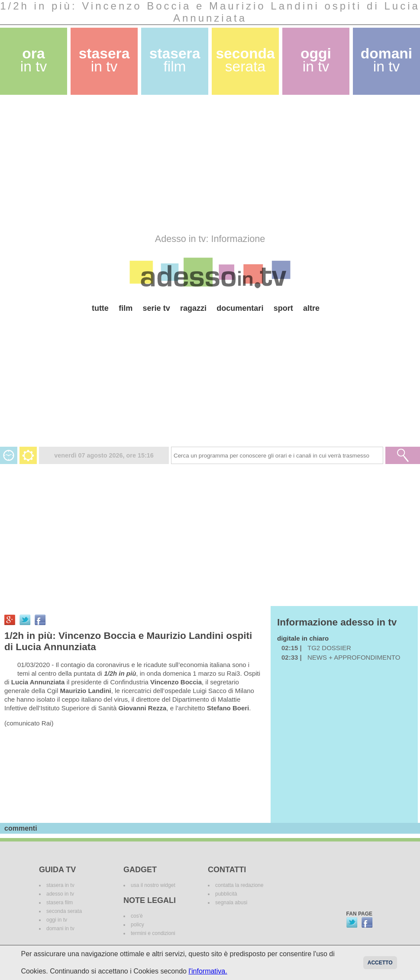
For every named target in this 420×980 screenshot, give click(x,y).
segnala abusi (231, 903)
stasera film (60, 903)
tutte (100, 308)
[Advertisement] (166, 164)
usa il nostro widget (153, 885)
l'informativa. (208, 971)
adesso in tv (60, 894)
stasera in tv (60, 885)
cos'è (137, 916)
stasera (104, 60)
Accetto (380, 963)
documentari (240, 308)
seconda (245, 60)
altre (311, 308)
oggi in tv (57, 920)
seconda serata (64, 911)
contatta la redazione (239, 885)
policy (137, 925)
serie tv (157, 308)
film (126, 308)
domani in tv (60, 928)
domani (386, 60)
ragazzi (193, 308)
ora (34, 60)
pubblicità (226, 894)
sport (283, 308)
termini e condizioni (153, 933)
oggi (316, 60)
